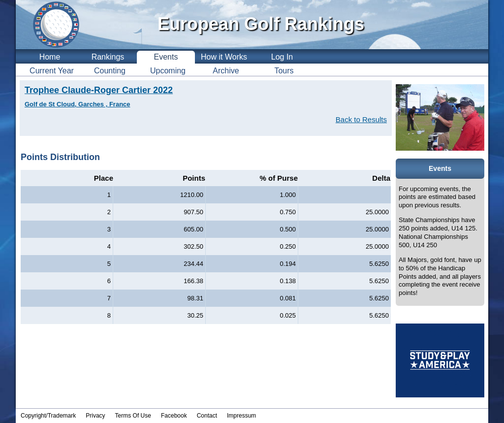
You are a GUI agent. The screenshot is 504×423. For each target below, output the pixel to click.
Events (166, 57)
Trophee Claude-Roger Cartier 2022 (99, 90)
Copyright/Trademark (48, 416)
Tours (284, 71)
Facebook (174, 416)
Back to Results (361, 119)
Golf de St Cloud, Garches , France (78, 104)
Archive (226, 71)
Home (50, 57)
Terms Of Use (133, 416)
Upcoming (168, 71)
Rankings (108, 57)
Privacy (95, 416)
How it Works (224, 57)
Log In (282, 57)
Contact (207, 416)
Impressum (241, 416)
